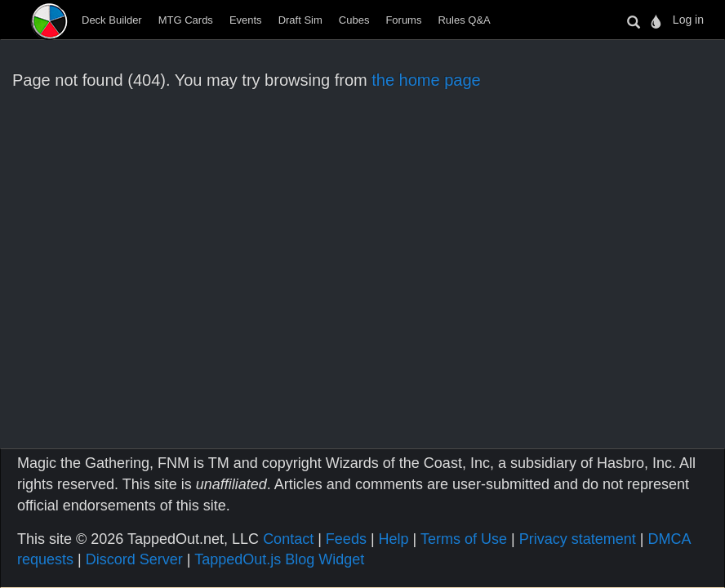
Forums (403, 20)
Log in (688, 20)
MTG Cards (186, 20)
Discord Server (134, 559)
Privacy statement (578, 539)
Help (394, 539)
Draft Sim (300, 20)
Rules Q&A (464, 20)
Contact (288, 539)
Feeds (346, 539)
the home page (426, 80)
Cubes (354, 20)
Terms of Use (464, 539)
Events (246, 20)
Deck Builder (112, 20)
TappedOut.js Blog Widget (279, 559)
